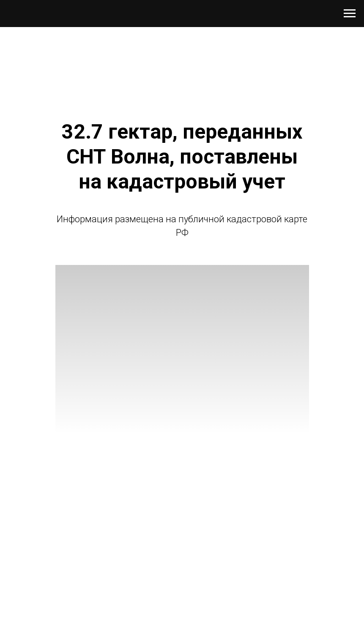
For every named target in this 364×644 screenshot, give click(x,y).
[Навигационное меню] (350, 14)
